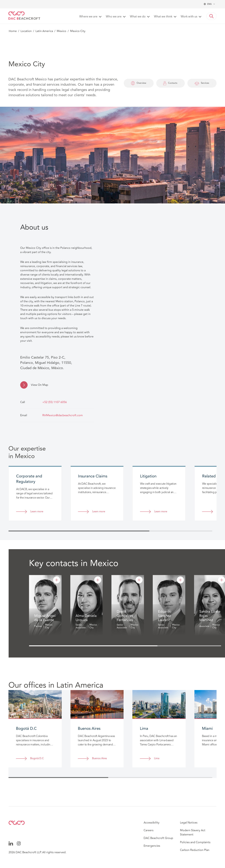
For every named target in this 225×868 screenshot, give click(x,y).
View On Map (40, 385)
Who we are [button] (114, 17)
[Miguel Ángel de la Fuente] (57, 580)
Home (13, 31)
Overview (139, 83)
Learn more (37, 512)
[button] (211, 16)
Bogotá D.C (37, 759)
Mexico (62, 31)
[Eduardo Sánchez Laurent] (180, 580)
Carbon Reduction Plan (195, 850)
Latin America (44, 31)
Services (202, 83)
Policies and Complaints (195, 842)
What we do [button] (138, 17)
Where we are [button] (88, 17)
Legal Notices (189, 823)
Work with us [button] (189, 17)
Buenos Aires (99, 759)
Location (26, 31)
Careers (149, 830)
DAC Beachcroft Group (158, 838)
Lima (157, 759)
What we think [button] (163, 17)
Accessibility (152, 823)
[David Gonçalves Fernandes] (139, 580)
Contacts (170, 83)
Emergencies (152, 846)
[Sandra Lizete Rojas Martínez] (222, 580)
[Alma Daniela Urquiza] (98, 580)
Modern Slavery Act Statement (193, 832)
